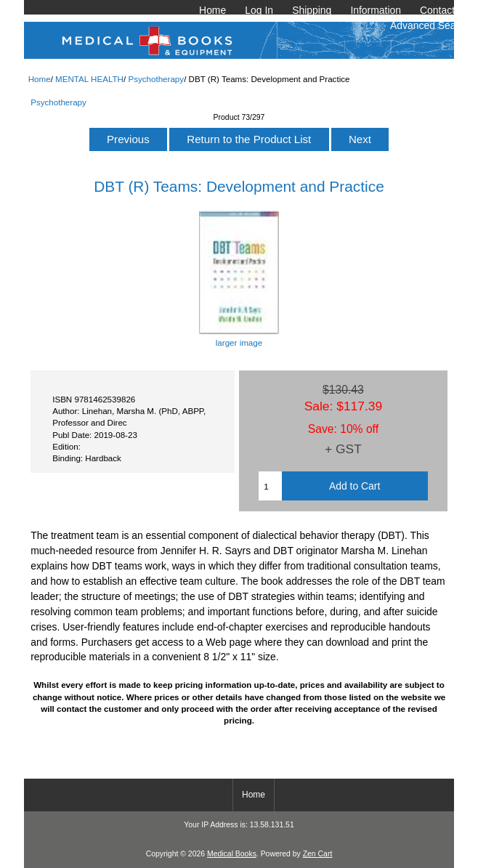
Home (212, 10)
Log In (259, 10)
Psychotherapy (156, 79)
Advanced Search (430, 25)
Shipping (312, 10)
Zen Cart (318, 854)
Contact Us (445, 10)
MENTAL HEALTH (89, 79)
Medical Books (232, 854)
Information (376, 10)
